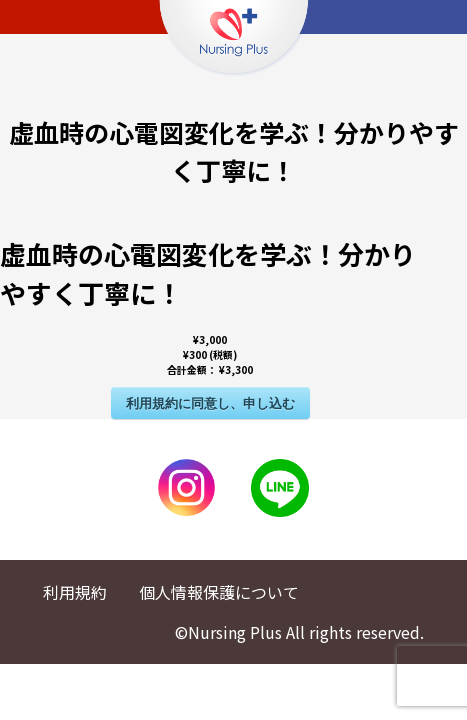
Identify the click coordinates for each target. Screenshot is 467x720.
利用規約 (75, 592)
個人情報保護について (219, 592)
